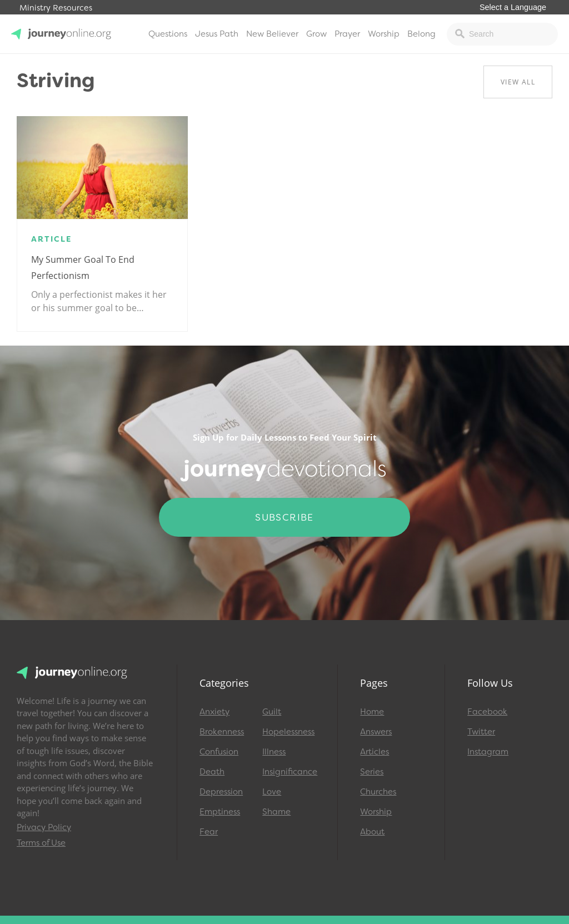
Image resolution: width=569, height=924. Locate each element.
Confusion (219, 752)
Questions (168, 34)
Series (372, 772)
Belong (421, 34)
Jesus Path (217, 34)
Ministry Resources (56, 8)
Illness (274, 752)
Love (272, 792)
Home (372, 712)
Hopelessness (288, 732)
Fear (209, 832)
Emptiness (220, 812)
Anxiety (214, 712)
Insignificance (289, 772)
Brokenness (222, 732)
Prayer (347, 34)
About (372, 832)
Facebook (487, 712)
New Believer (272, 34)
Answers (376, 732)
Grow (316, 34)
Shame (276, 812)
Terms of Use (41, 843)
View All (518, 82)
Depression (221, 792)
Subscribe (284, 517)
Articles (375, 752)
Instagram (488, 752)
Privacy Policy (44, 827)
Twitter (481, 732)
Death (212, 772)
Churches (378, 792)
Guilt (272, 712)
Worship (384, 34)
